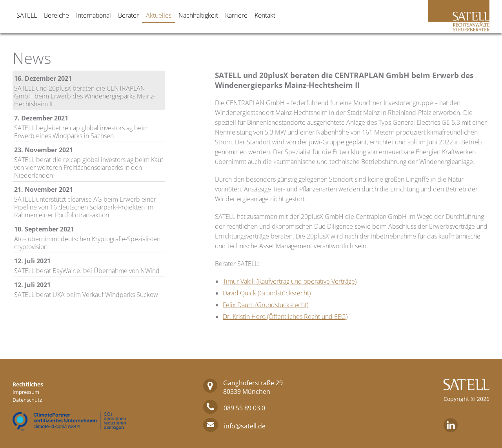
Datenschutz (27, 400)
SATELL (27, 15)
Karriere (236, 15)
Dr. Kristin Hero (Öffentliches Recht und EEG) (285, 317)
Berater (128, 15)
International (94, 15)
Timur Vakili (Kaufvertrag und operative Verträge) (290, 281)
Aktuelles (159, 15)
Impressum (26, 392)
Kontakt (265, 15)
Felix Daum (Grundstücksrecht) (266, 305)
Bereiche (56, 15)
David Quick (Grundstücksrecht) (267, 293)
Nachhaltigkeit (198, 15)
